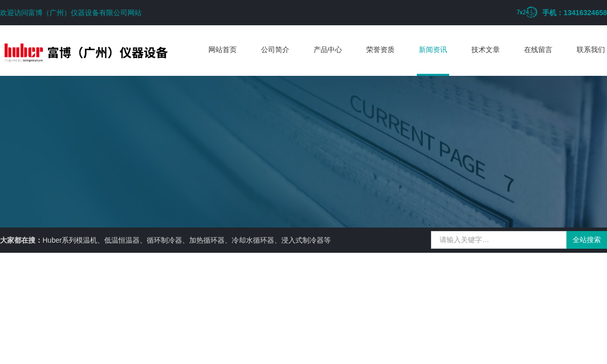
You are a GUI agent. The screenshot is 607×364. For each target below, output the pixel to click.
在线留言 (538, 50)
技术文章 (486, 50)
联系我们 (591, 50)
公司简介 (275, 50)
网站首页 (223, 50)
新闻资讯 (433, 50)
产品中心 (328, 50)
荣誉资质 (380, 50)
